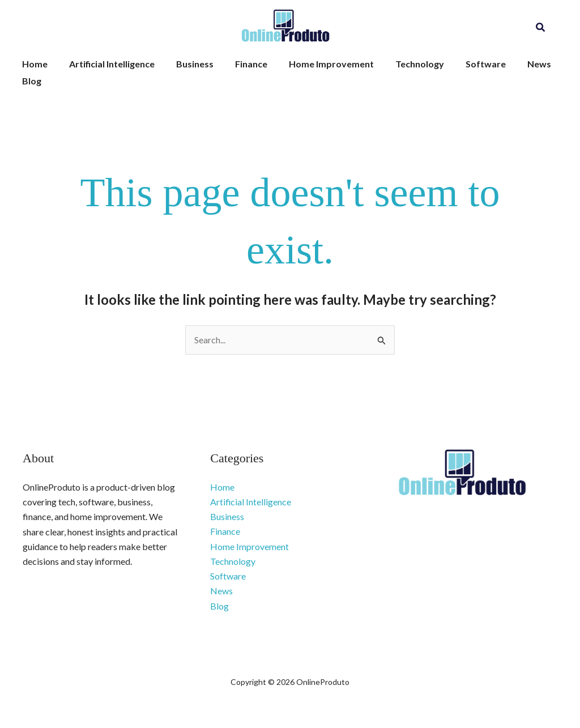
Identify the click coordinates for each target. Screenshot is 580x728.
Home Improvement (316, 64)
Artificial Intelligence (107, 64)
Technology (401, 64)
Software (464, 64)
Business (186, 64)
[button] (541, 27)
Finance (239, 64)
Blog (30, 81)
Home (33, 64)
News (514, 64)
